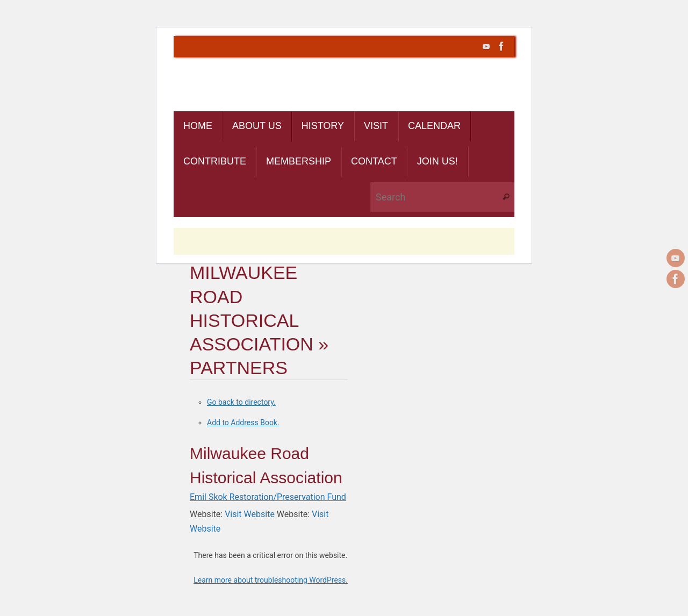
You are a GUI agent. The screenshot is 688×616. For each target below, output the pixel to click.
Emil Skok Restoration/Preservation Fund (268, 497)
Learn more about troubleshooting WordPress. (271, 580)
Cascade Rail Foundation (267, 92)
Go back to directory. (241, 402)
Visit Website (250, 514)
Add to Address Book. (243, 422)
